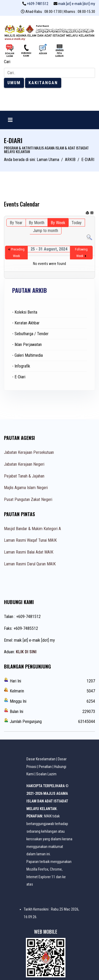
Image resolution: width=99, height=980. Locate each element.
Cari (7, 62)
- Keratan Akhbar (26, 323)
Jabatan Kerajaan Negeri (24, 464)
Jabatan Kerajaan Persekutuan (29, 452)
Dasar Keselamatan (41, 759)
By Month (37, 223)
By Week (58, 223)
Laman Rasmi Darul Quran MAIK (30, 564)
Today (77, 223)
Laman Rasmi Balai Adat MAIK (29, 552)
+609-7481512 (38, 4)
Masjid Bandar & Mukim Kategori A (32, 529)
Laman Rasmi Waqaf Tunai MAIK (30, 540)
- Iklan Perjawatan (27, 345)
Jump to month (46, 231)
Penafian (45, 767)
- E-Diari (19, 377)
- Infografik (21, 366)
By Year (16, 223)
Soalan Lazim (46, 774)
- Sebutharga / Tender (30, 334)
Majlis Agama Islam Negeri (26, 488)
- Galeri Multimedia (27, 355)
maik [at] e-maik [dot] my (77, 4)
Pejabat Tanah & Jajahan (24, 476)
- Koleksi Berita (25, 312)
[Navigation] (10, 120)
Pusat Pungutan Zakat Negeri (28, 499)
